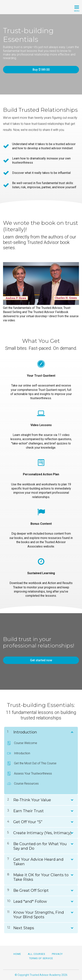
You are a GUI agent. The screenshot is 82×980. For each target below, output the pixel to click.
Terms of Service (41, 958)
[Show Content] (72, 731)
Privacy (57, 954)
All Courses (36, 954)
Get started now (41, 660)
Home (17, 954)
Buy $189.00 (41, 70)
